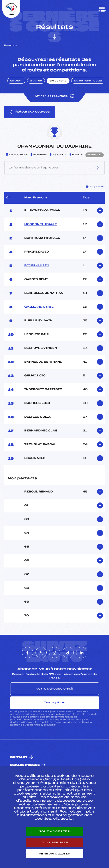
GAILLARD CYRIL (39, 307)
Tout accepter (55, 831)
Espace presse (25, 765)
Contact (19, 757)
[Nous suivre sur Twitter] (41, 652)
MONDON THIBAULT (41, 224)
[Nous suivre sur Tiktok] (68, 652)
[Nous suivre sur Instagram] (55, 652)
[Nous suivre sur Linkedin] (82, 652)
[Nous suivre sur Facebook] (28, 652)
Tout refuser (54, 842)
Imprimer (95, 187)
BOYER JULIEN (37, 266)
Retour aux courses (30, 112)
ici (55, 725)
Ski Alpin (16, 81)
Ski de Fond (58, 81)
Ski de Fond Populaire (90, 81)
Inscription (55, 702)
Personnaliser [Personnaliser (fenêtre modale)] (55, 854)
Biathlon (36, 81)
